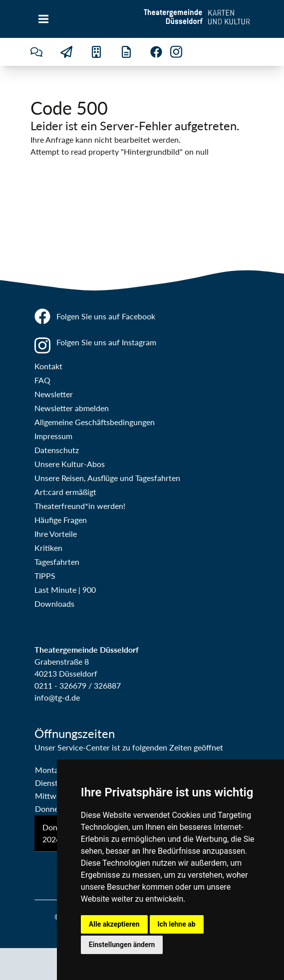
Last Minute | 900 (65, 590)
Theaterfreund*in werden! (80, 506)
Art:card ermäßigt (65, 492)
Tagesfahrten (57, 562)
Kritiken (48, 548)
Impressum (53, 436)
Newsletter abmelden (72, 408)
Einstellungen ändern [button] (122, 945)
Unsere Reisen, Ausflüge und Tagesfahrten (107, 478)
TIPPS (45, 576)
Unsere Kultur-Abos (70, 464)
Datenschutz (57, 450)
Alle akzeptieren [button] (114, 924)
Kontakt (48, 366)
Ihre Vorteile (56, 534)
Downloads (54, 604)
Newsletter (54, 394)
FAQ (42, 380)
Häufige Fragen (61, 520)
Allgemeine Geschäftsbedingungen (95, 422)
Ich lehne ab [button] (177, 924)
